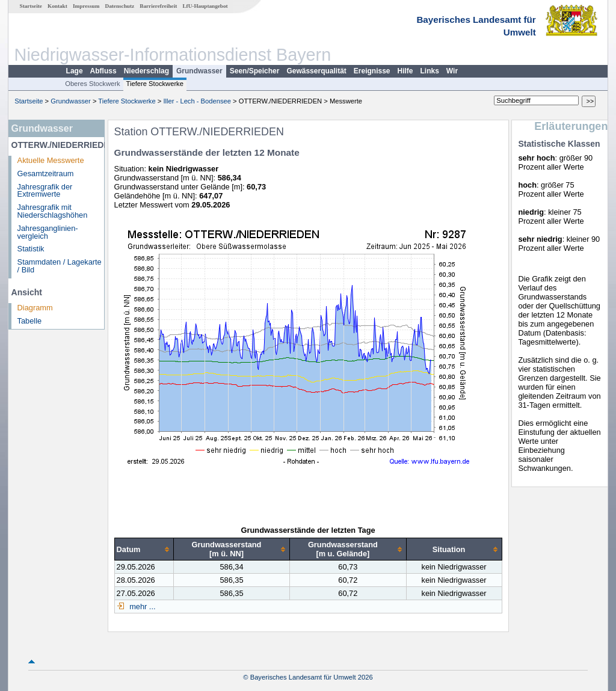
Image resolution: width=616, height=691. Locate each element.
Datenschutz (120, 6)
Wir (452, 71)
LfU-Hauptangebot (205, 6)
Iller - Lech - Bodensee (197, 101)
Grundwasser (199, 71)
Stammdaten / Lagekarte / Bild (60, 266)
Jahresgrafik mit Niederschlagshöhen (53, 211)
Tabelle (30, 321)
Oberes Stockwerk (92, 84)
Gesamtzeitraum (46, 174)
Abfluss (103, 71)
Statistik (31, 249)
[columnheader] (144, 549)
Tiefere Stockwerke (155, 84)
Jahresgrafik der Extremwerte (45, 191)
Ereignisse (372, 71)
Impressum (86, 6)
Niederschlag (146, 71)
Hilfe (405, 71)
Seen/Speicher (255, 71)
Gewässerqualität (316, 71)
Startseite (31, 6)
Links (430, 71)
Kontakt (57, 6)
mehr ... (142, 607)
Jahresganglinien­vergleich (48, 232)
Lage (75, 71)
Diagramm (35, 308)
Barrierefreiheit (158, 6)
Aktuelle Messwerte (51, 160)
